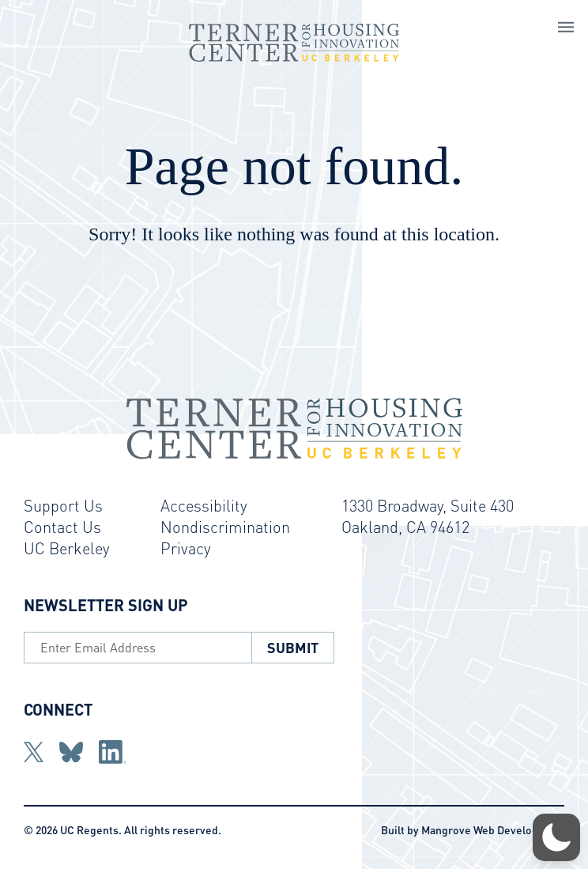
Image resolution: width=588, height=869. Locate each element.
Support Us (63, 505)
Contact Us (62, 527)
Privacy (186, 548)
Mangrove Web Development (493, 829)
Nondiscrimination (225, 527)
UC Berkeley (67, 548)
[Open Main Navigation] (566, 29)
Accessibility (204, 505)
